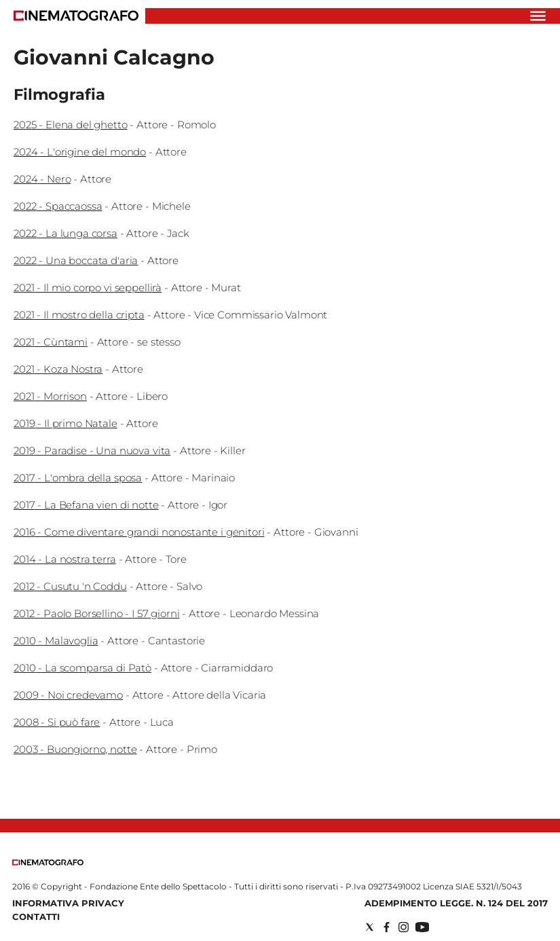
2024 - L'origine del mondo (80, 152)
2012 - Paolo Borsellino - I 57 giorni (96, 613)
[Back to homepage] (48, 863)
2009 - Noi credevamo (68, 695)
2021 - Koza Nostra (58, 369)
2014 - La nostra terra (65, 559)
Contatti (36, 917)
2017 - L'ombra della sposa (78, 478)
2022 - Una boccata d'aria (76, 260)
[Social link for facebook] (387, 927)
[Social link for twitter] (370, 927)
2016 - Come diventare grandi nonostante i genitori (139, 532)
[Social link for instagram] (404, 927)
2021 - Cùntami (51, 342)
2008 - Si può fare (57, 722)
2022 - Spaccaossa (58, 206)
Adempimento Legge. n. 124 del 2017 (456, 903)
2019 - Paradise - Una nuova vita (92, 450)
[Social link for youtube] (422, 927)
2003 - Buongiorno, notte (75, 749)
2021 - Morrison (50, 396)
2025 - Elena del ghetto (71, 125)
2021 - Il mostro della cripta (79, 315)
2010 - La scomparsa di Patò (82, 668)
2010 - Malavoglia (56, 641)
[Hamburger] (538, 16)
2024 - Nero (42, 179)
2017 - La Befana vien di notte (86, 505)
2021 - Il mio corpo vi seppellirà (88, 288)
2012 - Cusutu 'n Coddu (70, 586)
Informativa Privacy (68, 903)
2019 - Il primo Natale (66, 423)
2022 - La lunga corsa (66, 233)
